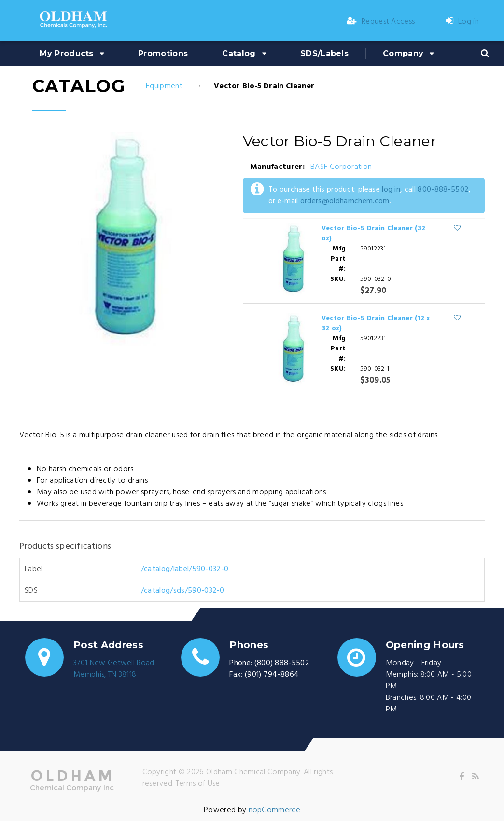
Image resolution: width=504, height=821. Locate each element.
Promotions (163, 53)
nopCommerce (275, 810)
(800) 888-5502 (282, 663)
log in (391, 190)
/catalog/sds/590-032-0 (183, 591)
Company (403, 53)
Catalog (239, 53)
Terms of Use (198, 784)
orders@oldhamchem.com (345, 201)
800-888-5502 (443, 190)
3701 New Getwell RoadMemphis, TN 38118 (114, 669)
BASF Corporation (341, 167)
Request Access (381, 22)
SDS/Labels (324, 53)
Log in (462, 22)
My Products (67, 53)
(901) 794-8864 (272, 675)
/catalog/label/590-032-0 (185, 569)
